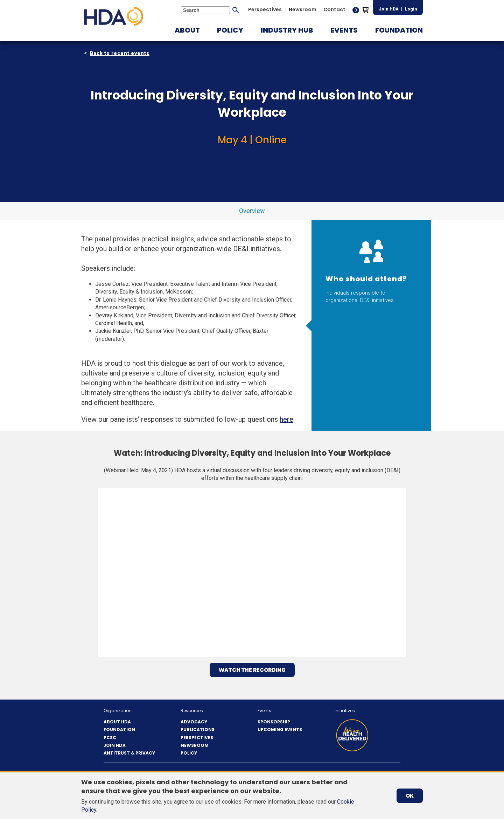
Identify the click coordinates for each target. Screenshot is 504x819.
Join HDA (388, 9)
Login (411, 9)
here (286, 419)
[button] (187, 30)
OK (410, 796)
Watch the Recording (252, 670)
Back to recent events (120, 53)
